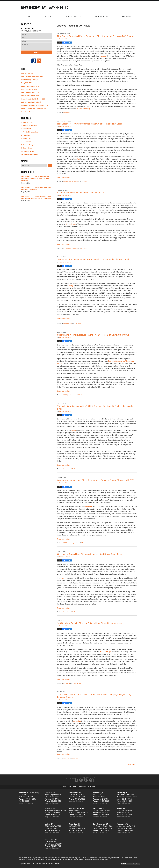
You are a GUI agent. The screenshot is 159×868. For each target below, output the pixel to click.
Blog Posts (92, 787)
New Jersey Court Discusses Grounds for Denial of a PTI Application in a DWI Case (36, 197)
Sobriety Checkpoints (31, 102)
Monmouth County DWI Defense (35, 105)
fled (78, 159)
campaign (77, 721)
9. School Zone (27, 148)
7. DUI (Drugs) (26, 142)
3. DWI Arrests (26, 129)
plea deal (103, 56)
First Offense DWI (30, 89)
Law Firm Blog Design (131, 864)
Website (48, 17)
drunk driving (71, 224)
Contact (127, 17)
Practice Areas (102, 17)
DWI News (66, 113)
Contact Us (82, 787)
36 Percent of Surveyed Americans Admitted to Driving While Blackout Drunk (93, 259)
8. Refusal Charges (28, 145)
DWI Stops (27, 73)
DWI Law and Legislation (71, 181)
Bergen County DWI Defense (34, 109)
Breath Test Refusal (30, 96)
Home (28, 17)
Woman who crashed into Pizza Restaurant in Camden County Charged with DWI (96, 480)
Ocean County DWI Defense (33, 99)
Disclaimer (73, 787)
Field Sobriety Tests (30, 80)
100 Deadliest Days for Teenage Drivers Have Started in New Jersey (89, 623)
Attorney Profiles (73, 17)
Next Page (132, 765)
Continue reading (84, 109)
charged (89, 507)
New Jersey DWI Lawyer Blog (44, 7)
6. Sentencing (26, 138)
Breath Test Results (30, 86)
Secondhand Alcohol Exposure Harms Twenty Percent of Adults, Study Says (93, 335)
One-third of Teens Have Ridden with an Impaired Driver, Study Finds (90, 554)
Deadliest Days (105, 652)
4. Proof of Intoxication (29, 132)
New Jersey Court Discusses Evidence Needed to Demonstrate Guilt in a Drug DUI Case (35, 179)
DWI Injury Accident (69, 395)
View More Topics (28, 112)
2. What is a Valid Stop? (30, 125)
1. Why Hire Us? (27, 122)
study (71, 286)
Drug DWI (66, 469)
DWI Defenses (68, 324)
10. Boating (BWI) (27, 151)
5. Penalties (25, 135)
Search (50, 166)
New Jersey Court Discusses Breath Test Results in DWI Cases (36, 189)
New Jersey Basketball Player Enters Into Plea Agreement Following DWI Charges (96, 36)
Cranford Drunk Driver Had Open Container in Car (81, 193)
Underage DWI (77, 683)
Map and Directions (26, 803)
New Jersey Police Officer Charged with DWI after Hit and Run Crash (90, 124)
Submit (36, 52)
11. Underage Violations (30, 154)
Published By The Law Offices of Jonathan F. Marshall (122, 7)
